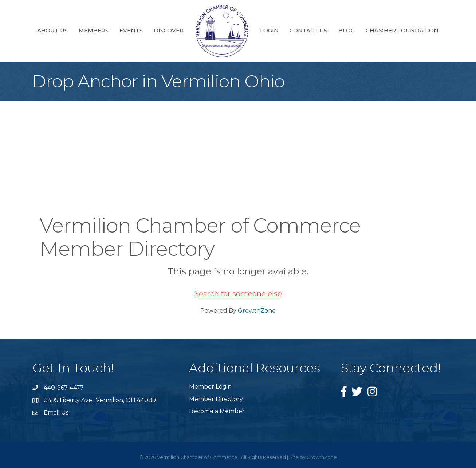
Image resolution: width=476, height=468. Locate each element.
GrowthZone (257, 311)
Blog (347, 30)
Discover (169, 30)
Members (94, 30)
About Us (52, 30)
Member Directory (216, 399)
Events (131, 30)
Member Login (210, 387)
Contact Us (308, 30)
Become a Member (217, 411)
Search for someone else (238, 294)
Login (269, 30)
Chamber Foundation (402, 30)
